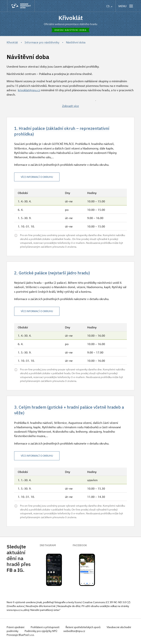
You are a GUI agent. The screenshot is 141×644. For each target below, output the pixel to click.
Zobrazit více (70, 106)
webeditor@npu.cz (86, 632)
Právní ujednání (16, 628)
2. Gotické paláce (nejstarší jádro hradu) (53, 273)
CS (109, 6)
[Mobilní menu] (126, 6)
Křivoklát (70, 18)
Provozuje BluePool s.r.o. (20, 635)
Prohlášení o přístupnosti (46, 628)
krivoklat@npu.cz (29, 90)
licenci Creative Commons (90, 603)
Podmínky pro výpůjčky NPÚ (53, 632)
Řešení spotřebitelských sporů (84, 628)
